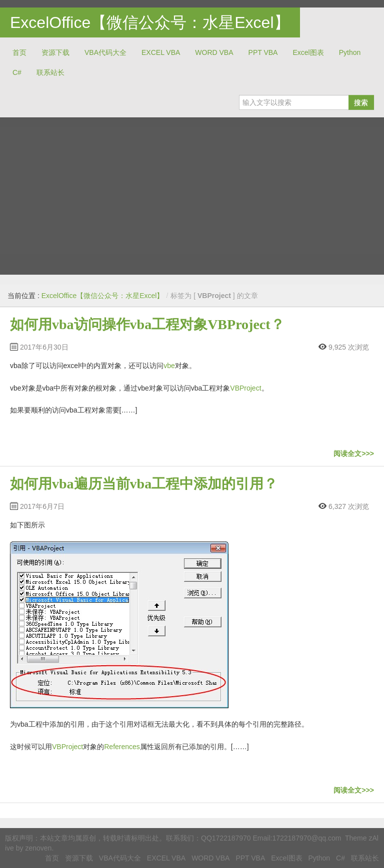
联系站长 (50, 72)
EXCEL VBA (161, 52)
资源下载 (55, 52)
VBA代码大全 (105, 52)
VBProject (245, 388)
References (122, 747)
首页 (19, 52)
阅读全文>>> (354, 453)
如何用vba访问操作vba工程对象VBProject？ (147, 324)
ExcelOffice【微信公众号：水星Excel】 (150, 22)
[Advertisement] (192, 192)
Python (350, 52)
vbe (169, 366)
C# (17, 72)
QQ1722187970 (226, 838)
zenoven (38, 848)
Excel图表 (308, 52)
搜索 (361, 102)
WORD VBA (214, 52)
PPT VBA (263, 52)
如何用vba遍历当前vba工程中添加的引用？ (144, 484)
